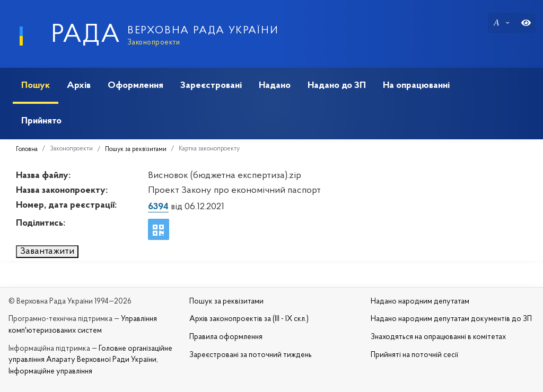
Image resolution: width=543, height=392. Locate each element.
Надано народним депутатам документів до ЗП (451, 319)
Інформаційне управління (50, 372)
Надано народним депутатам (420, 302)
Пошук (36, 86)
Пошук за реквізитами (136, 149)
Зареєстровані (211, 86)
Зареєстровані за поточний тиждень (251, 355)
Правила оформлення (226, 337)
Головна (27, 149)
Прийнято (41, 121)
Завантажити (47, 251)
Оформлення (135, 86)
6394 (158, 207)
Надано (275, 86)
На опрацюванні (416, 86)
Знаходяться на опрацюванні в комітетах (438, 337)
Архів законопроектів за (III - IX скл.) (249, 319)
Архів (79, 86)
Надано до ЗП (337, 86)
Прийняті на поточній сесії (414, 355)
